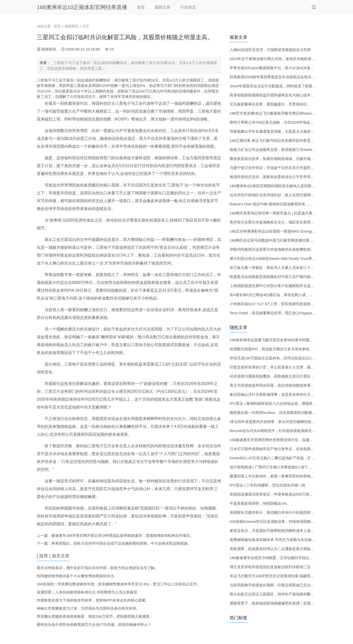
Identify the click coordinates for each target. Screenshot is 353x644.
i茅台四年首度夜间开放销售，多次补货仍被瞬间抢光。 (274, 422)
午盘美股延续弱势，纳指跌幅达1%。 (260, 503)
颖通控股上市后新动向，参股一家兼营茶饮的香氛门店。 (276, 476)
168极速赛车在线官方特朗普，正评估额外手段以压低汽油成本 (281, 558)
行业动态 (188, 7)
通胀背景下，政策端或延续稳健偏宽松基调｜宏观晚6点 (275, 603)
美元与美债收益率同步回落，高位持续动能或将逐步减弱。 (277, 385)
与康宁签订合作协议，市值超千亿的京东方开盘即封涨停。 (277, 168)
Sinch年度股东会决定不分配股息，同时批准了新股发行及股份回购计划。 (290, 86)
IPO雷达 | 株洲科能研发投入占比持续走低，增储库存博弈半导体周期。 (288, 403)
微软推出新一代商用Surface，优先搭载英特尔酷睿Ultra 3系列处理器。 (287, 413)
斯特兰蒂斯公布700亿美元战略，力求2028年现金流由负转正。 (281, 122)
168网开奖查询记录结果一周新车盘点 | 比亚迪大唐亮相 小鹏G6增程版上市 (290, 213)
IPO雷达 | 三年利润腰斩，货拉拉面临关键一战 (267, 485)
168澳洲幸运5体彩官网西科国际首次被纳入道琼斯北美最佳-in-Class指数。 (291, 186)
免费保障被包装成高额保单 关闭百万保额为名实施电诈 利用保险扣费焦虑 (290, 540)
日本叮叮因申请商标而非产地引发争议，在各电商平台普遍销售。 (283, 449)
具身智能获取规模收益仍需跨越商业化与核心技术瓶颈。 (276, 95)
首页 (141, 7)
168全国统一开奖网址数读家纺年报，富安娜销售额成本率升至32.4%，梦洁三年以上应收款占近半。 (119, 584)
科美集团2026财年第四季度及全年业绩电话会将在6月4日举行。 (282, 77)
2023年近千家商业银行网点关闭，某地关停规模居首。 (274, 59)
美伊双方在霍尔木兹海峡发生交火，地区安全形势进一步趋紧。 (281, 222)
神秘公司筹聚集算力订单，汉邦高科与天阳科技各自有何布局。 (88, 608)
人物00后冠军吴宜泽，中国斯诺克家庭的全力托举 (270, 50)
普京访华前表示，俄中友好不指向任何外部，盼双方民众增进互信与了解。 (97, 568)
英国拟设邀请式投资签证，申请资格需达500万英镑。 (273, 494)
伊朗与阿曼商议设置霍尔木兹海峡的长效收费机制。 (272, 249)
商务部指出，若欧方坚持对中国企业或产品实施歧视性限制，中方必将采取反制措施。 (121, 543)
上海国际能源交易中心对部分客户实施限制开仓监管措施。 (277, 286)
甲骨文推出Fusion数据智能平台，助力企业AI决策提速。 (276, 68)
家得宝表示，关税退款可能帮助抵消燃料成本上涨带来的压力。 (281, 531)
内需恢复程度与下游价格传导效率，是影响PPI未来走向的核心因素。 (93, 600)
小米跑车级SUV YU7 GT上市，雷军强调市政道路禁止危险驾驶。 (283, 304)
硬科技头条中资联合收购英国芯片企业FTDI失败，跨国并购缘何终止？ (94, 624)
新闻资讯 (72, 26)
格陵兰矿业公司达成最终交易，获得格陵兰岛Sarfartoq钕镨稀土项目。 (287, 150)
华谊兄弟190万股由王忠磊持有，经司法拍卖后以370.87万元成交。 (284, 358)
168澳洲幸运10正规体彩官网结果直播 (82, 7)
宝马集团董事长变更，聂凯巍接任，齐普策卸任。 (270, 104)
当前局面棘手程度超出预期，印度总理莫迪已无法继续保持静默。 (283, 585)
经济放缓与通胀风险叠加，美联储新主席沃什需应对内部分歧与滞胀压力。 (290, 376)
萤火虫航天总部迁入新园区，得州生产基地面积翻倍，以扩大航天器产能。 (290, 594)
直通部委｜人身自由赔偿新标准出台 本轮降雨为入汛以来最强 (87, 592)
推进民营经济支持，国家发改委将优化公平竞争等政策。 (276, 177)
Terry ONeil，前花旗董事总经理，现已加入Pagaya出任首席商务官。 (286, 313)
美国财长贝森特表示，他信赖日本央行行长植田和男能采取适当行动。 (287, 512)
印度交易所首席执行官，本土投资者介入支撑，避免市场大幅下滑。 (285, 367)
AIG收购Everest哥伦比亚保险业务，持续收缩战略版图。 (276, 521)
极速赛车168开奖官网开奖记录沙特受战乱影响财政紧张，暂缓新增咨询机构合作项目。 (123, 535)
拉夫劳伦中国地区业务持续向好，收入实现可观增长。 (274, 195)
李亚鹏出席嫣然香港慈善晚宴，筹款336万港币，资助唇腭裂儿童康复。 (95, 616)
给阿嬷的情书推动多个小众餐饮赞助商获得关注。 (77, 576)
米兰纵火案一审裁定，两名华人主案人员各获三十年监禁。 (277, 268)
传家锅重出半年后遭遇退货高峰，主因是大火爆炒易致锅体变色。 (283, 131)
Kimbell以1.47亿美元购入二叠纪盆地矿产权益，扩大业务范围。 (282, 458)
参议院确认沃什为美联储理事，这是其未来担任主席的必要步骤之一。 (287, 394)
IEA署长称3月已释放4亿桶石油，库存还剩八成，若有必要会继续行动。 (288, 295)
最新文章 (163, 7)
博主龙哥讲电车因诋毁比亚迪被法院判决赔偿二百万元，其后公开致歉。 (289, 567)
